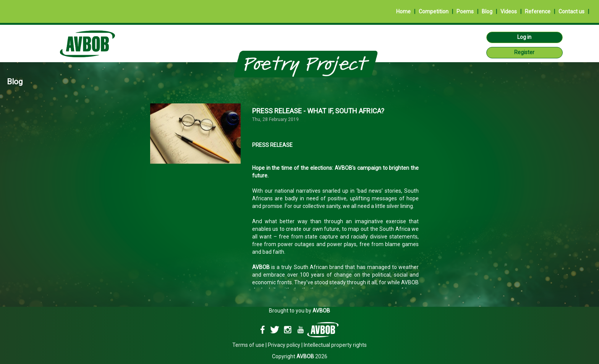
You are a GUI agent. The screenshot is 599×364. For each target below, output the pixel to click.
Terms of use (248, 345)
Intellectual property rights (335, 345)
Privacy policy (284, 345)
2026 (312, 356)
